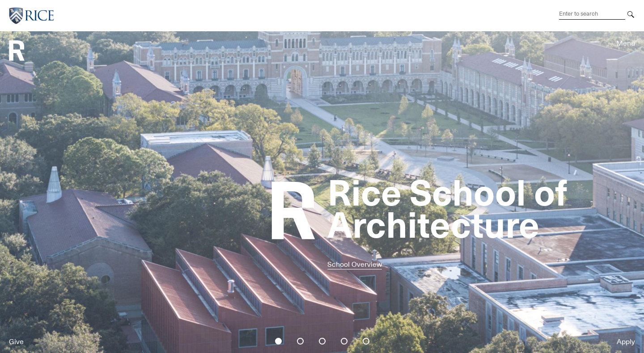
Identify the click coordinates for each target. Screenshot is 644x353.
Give (16, 342)
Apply (626, 342)
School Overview (355, 265)
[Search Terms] (592, 14)
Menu (626, 43)
